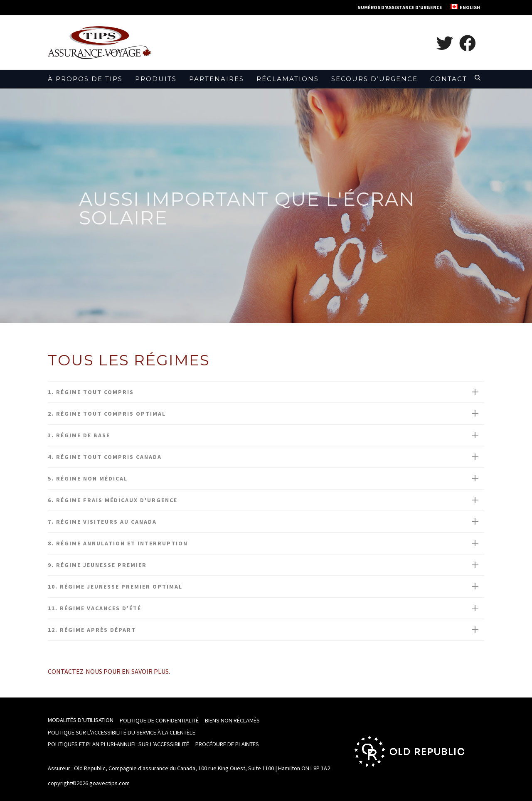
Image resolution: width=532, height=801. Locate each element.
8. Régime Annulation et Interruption (118, 543)
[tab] (266, 392)
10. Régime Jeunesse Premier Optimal (115, 587)
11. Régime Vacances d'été (95, 608)
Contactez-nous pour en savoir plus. (109, 671)
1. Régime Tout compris (91, 392)
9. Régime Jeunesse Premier (97, 565)
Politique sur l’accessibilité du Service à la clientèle (122, 732)
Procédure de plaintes (227, 744)
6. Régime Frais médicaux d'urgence (113, 500)
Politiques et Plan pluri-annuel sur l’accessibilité (118, 744)
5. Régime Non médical (88, 478)
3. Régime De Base (79, 435)
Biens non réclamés (232, 720)
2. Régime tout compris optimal (107, 414)
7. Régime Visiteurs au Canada (102, 522)
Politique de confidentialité (159, 720)
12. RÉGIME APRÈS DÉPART (92, 630)
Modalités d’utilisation (81, 720)
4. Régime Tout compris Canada (105, 457)
